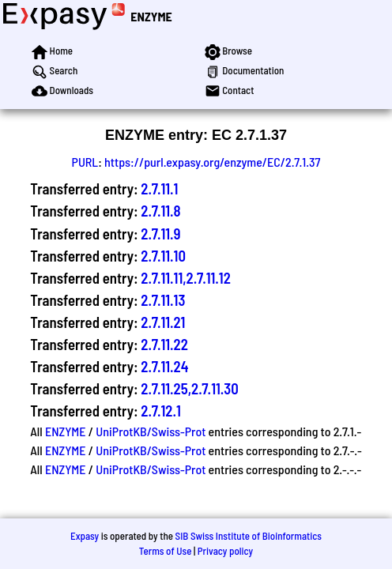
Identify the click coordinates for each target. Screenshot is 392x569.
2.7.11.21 (163, 322)
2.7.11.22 (164, 344)
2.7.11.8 (160, 211)
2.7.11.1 (159, 188)
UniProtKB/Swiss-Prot (151, 431)
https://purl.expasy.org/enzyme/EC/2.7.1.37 (212, 162)
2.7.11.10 (163, 256)
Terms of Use (166, 551)
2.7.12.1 (161, 411)
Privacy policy (225, 551)
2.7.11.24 (164, 366)
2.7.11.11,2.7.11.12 (186, 278)
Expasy (85, 536)
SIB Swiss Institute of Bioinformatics (249, 536)
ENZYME (151, 16)
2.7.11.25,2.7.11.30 (189, 388)
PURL (85, 162)
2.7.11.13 (163, 300)
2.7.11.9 (160, 234)
